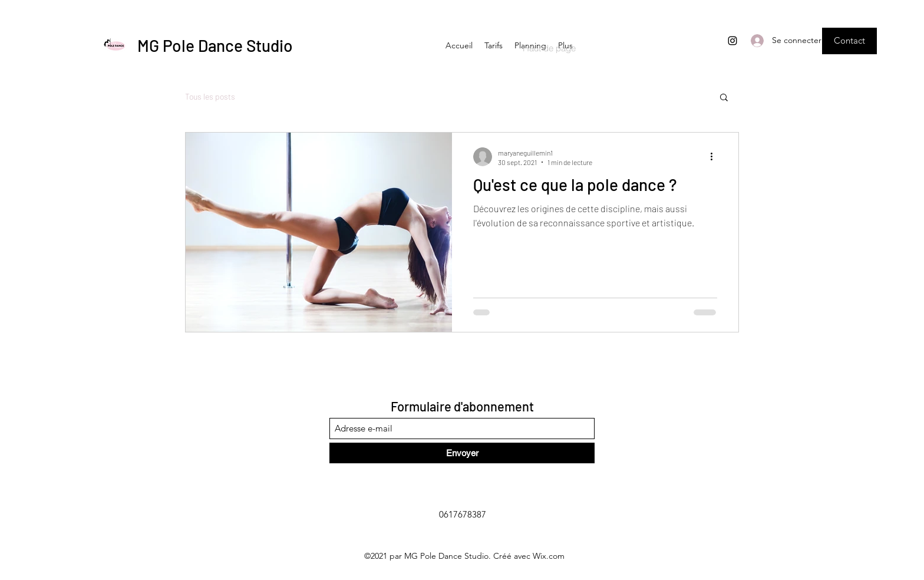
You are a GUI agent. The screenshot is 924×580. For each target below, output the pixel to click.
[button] (849, 41)
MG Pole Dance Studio (215, 45)
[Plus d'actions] (715, 157)
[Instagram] (732, 41)
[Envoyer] (462, 453)
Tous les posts (210, 96)
